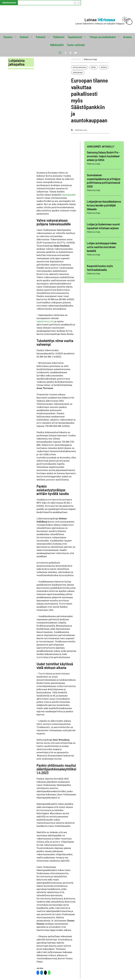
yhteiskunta (78, 72)
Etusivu (11, 37)
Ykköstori (59, 37)
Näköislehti (57, 45)
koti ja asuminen (80, 67)
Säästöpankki (69, 195)
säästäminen (81, 130)
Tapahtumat (78, 37)
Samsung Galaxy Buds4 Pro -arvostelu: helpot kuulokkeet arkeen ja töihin (103, 156)
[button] (60, 53)
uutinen (104, 67)
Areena (127, 37)
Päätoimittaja (90, 59)
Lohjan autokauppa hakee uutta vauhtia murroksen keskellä (102, 247)
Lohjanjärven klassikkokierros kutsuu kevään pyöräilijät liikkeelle (104, 205)
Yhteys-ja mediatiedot (105, 37)
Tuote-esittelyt (76, 45)
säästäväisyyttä (45, 321)
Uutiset (27, 37)
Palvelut (44, 37)
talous (94, 67)
